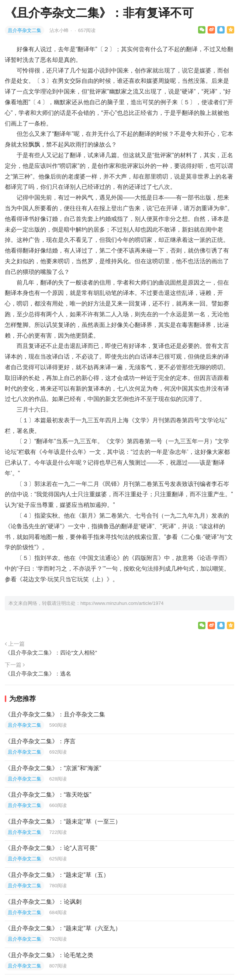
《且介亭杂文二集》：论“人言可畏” (51, 848)
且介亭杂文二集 (25, 30)
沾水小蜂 (60, 30)
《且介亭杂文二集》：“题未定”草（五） (57, 875)
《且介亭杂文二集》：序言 (40, 741)
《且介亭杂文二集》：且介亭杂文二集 (55, 714)
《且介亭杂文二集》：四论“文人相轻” (51, 653)
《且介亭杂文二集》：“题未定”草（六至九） (63, 928)
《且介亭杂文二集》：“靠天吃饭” (48, 795)
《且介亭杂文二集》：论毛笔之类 (49, 955)
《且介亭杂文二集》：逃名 (38, 674)
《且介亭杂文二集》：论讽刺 (43, 902)
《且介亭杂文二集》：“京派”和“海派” (53, 768)
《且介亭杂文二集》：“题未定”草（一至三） (63, 822)
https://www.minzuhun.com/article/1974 (122, 603)
